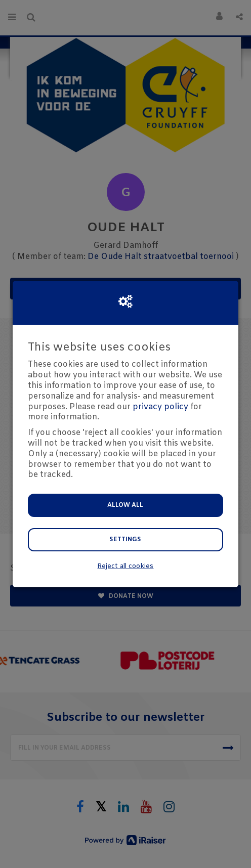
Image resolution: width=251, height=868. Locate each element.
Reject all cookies (125, 566)
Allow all (125, 505)
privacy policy (160, 407)
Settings (125, 540)
